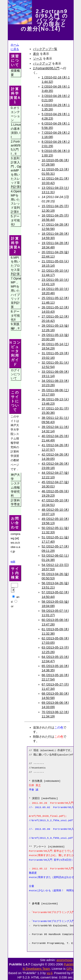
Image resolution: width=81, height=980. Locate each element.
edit (13, 562)
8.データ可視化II (15, 315)
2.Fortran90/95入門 (46, 68)
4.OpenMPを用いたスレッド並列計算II (16, 201)
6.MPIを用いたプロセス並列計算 (15, 266)
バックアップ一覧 (45, 49)
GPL (69, 969)
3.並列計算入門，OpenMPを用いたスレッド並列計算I (16, 172)
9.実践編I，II (15, 326)
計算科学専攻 (15, 502)
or (12, 606)
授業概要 (15, 73)
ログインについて (15, 374)
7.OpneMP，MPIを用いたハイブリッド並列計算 (16, 293)
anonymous (65, 960)
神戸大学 (15, 477)
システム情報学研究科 (15, 489)
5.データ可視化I (15, 220)
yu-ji (49, 973)
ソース (38, 58)
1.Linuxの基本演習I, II (16, 131)
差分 (36, 54)
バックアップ (42, 63)
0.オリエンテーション (15, 114)
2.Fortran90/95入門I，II (16, 148)
